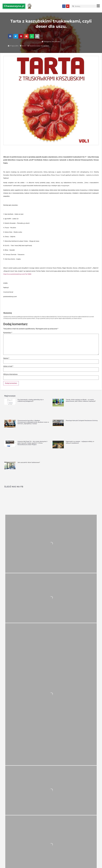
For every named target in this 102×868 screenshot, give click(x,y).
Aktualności (56, 41)
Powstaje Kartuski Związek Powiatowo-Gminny (82, 420)
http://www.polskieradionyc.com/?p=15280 (17, 274)
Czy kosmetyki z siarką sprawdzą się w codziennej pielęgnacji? (31, 400)
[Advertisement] (51, 497)
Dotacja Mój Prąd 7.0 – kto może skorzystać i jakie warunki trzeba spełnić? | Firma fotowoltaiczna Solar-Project (33, 443)
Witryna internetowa (10, 374)
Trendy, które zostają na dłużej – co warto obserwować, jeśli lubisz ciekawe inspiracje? (81, 400)
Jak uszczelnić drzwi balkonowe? (29, 462)
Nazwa (6, 358)
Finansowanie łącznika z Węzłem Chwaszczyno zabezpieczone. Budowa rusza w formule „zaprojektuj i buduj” (33, 422)
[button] (10, 36)
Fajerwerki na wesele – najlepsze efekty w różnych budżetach (80, 442)
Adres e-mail (8, 366)
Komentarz (8, 333)
